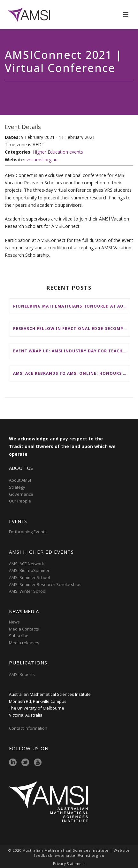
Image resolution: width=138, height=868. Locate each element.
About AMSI (20, 480)
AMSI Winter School (28, 591)
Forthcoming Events (28, 532)
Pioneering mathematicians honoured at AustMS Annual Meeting (71, 306)
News (14, 622)
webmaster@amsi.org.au (80, 855)
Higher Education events (58, 152)
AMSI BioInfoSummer (29, 570)
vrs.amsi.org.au (42, 160)
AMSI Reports (22, 674)
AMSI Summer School (29, 577)
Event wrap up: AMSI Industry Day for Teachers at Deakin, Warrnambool (71, 351)
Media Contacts (24, 629)
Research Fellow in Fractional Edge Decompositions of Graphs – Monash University (71, 329)
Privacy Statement (69, 864)
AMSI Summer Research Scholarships (45, 584)
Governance (21, 494)
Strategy (17, 487)
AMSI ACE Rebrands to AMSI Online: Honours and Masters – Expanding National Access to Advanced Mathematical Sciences (71, 373)
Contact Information (29, 728)
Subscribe (19, 636)
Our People (20, 501)
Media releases (24, 643)
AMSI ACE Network (27, 564)
